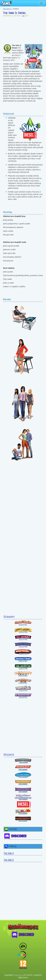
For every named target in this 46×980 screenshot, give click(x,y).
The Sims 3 (7, 9)
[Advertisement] (23, 29)
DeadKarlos (18, 975)
